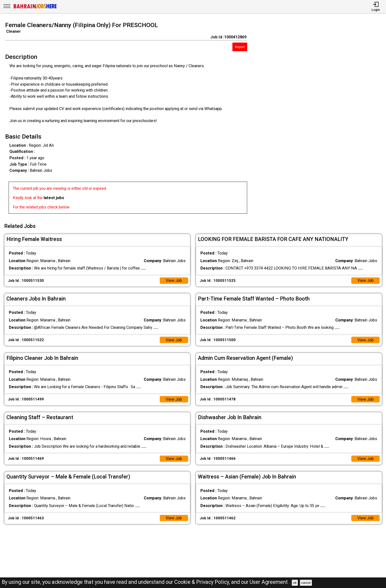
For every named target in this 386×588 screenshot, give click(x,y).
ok (295, 583)
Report (240, 47)
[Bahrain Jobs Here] (35, 8)
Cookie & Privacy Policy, (203, 582)
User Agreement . (270, 582)
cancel (306, 583)
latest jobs (54, 198)
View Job (174, 280)
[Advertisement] (322, 119)
